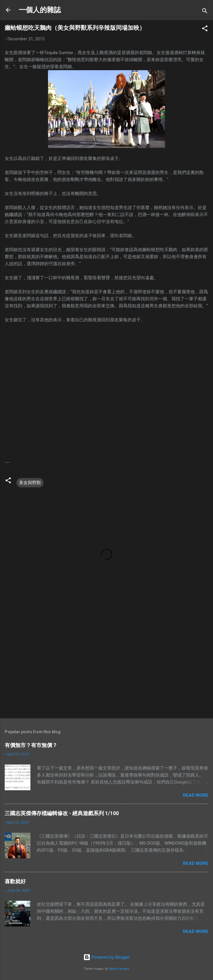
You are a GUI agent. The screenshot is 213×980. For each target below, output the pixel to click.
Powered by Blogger (107, 957)
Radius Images (119, 969)
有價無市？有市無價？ (31, 745)
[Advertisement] (106, 668)
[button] (205, 29)
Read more (196, 795)
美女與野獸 (30, 483)
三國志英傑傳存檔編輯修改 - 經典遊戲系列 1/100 (62, 813)
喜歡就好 (15, 881)
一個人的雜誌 (40, 10)
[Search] (205, 12)
